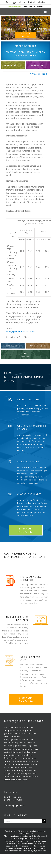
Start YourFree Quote (26, 35)
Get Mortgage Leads (14, 805)
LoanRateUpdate (13, 797)
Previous (36, 74)
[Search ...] (23, 821)
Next (45, 74)
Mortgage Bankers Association (21, 331)
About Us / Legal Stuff (15, 815)
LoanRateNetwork (13, 800)
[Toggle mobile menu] (45, 12)
